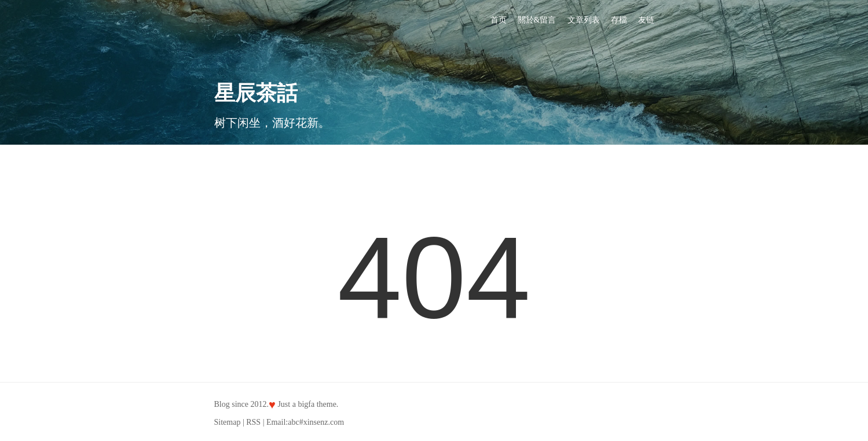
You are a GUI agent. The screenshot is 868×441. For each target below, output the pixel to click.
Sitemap (228, 422)
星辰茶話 (256, 93)
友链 (646, 20)
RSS (253, 422)
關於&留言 (537, 20)
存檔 (619, 20)
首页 (499, 20)
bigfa (306, 404)
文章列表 (584, 20)
